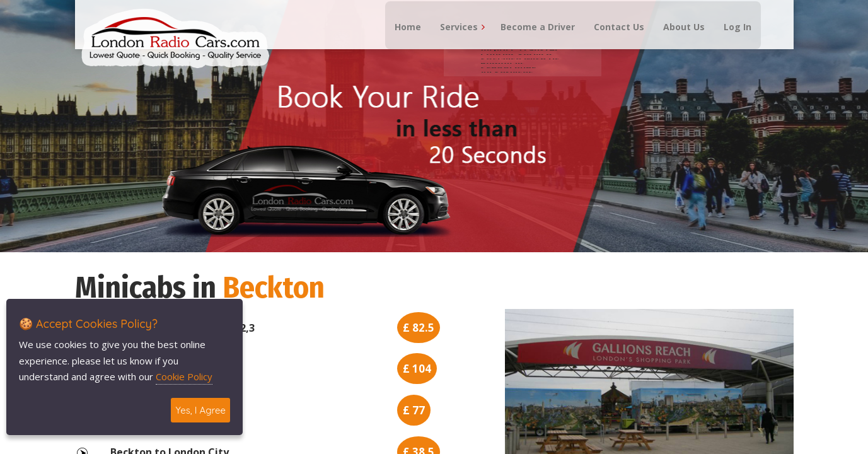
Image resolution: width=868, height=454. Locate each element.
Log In (729, 38)
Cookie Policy (184, 376)
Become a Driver (529, 38)
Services (451, 38)
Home (400, 38)
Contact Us (611, 38)
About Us (676, 38)
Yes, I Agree (200, 410)
